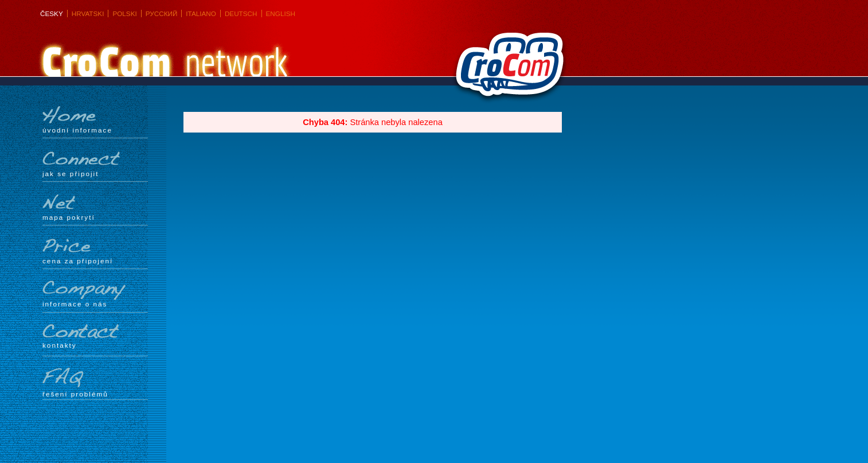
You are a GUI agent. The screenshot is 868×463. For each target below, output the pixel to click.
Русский (162, 13)
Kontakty (95, 336)
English (281, 13)
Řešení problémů (95, 383)
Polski (124, 13)
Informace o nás (95, 294)
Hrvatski (88, 13)
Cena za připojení (95, 251)
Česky (52, 13)
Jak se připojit (95, 164)
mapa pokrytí (95, 207)
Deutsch (241, 13)
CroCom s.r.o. (507, 69)
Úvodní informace (95, 120)
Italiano (201, 13)
